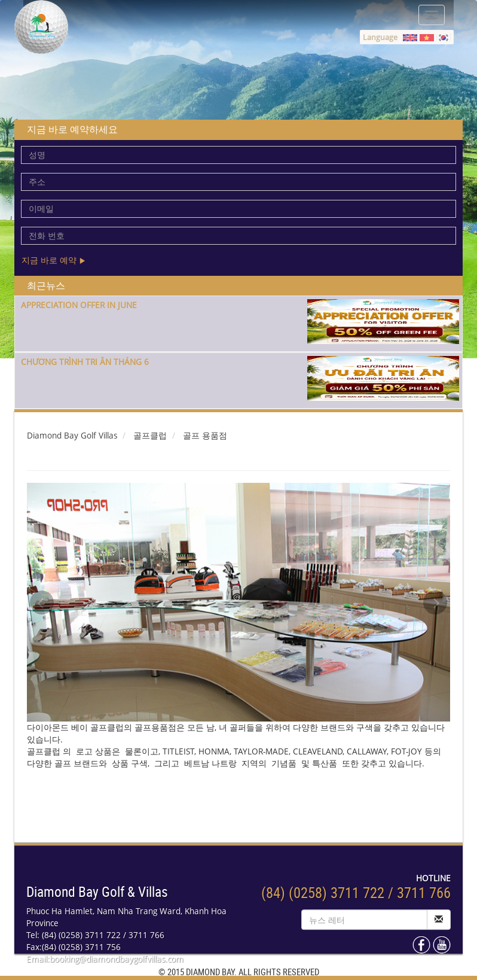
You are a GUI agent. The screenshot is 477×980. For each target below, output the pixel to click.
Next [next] (435, 602)
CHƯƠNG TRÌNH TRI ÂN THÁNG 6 (85, 362)
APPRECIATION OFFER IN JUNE (79, 305)
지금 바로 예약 (53, 260)
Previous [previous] (42, 602)
